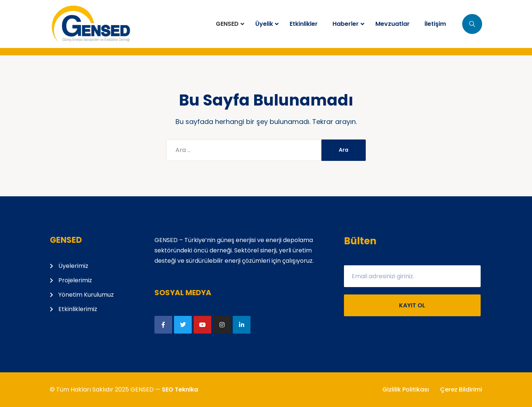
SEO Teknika (180, 389)
